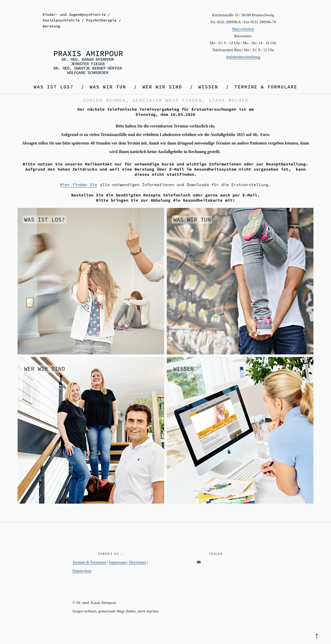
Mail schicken (243, 29)
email (201, 568)
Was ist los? (54, 87)
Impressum (118, 562)
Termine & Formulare (266, 87)
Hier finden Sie (79, 185)
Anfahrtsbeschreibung (243, 57)
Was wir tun (108, 87)
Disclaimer (138, 562)
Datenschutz (82, 571)
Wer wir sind (162, 87)
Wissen (208, 87)
